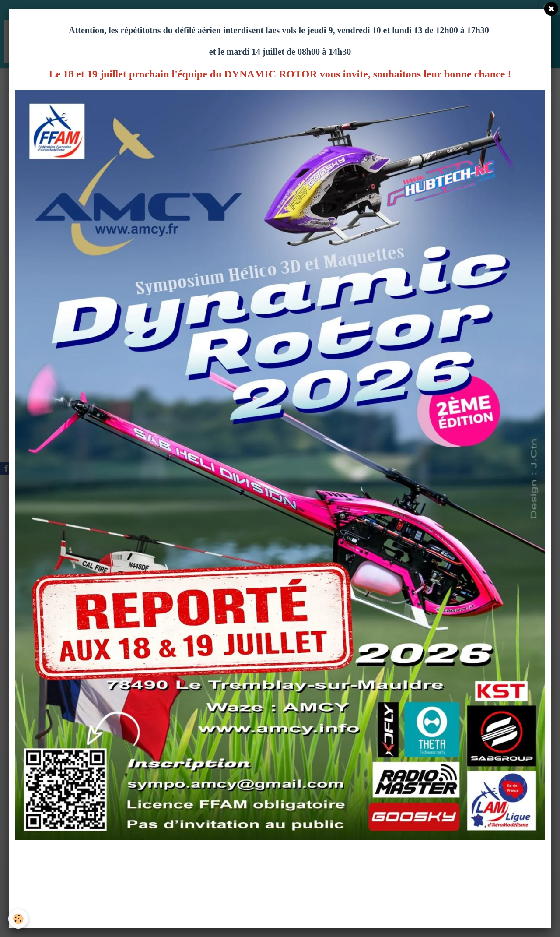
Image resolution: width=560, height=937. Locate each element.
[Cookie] (19, 919)
